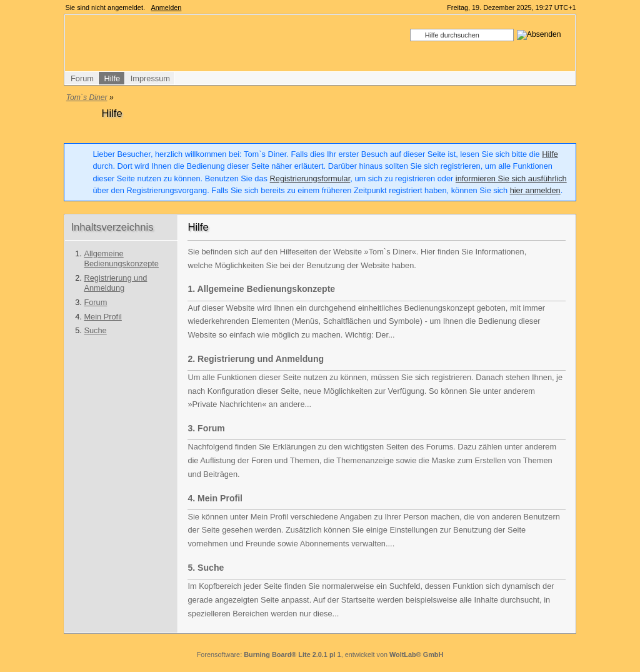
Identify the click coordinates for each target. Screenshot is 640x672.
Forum (95, 302)
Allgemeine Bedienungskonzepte (121, 259)
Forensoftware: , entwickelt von (320, 654)
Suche (95, 330)
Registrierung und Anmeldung (115, 283)
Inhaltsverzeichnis (112, 227)
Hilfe (550, 154)
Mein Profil (102, 317)
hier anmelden (535, 190)
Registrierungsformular (310, 178)
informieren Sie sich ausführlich (511, 178)
